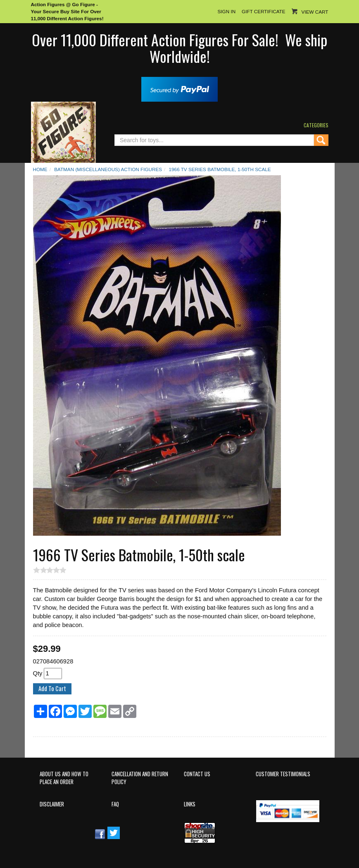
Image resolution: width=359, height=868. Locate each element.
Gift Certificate (263, 11)
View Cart (315, 12)
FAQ (115, 804)
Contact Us (197, 774)
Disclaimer (52, 804)
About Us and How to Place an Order (64, 778)
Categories (316, 125)
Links (190, 804)
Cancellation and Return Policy (140, 778)
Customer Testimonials (283, 774)
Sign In (226, 11)
